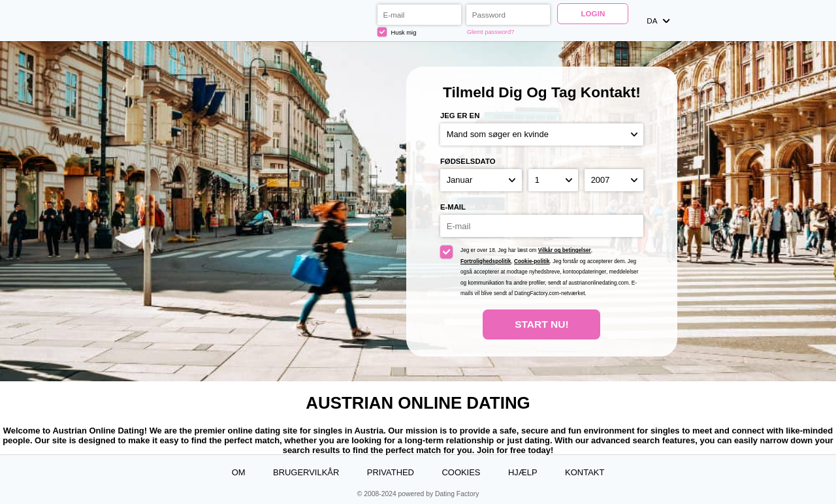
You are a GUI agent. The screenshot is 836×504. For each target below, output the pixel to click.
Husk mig (397, 32)
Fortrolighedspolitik (486, 261)
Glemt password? (491, 32)
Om (239, 472)
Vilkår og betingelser (565, 250)
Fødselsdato (468, 161)
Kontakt (585, 472)
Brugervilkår (306, 472)
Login (593, 13)
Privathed (391, 472)
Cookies (461, 472)
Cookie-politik (532, 261)
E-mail (453, 207)
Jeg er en (460, 116)
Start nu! (542, 324)
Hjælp (523, 472)
